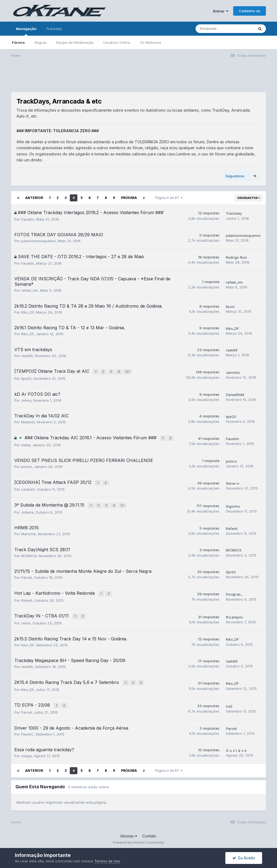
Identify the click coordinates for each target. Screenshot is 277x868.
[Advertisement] (138, 79)
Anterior (34, 198)
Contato (149, 832)
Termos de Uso (107, 861)
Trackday (54, 29)
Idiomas (129, 832)
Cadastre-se (250, 11)
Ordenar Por (249, 198)
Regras (41, 42)
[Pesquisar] (225, 29)
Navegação (26, 31)
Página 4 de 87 (169, 198)
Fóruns (18, 42)
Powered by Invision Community (138, 838)
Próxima (129, 198)
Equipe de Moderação (75, 42)
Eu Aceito (244, 858)
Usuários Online (117, 42)
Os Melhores (151, 42)
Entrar (221, 11)
